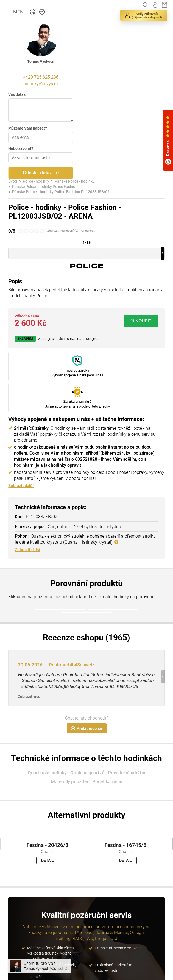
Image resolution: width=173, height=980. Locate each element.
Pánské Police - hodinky (75, 181)
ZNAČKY (42, 11)
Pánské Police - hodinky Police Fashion (45, 187)
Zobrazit (29, 662)
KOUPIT (141, 321)
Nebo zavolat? (21, 148)
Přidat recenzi (87, 694)
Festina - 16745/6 (125, 811)
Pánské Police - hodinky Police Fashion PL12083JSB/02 (61, 192)
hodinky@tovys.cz (42, 84)
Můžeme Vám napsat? (28, 128)
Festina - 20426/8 (48, 811)
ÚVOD (33, 11)
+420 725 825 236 (42, 77)
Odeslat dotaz (38, 173)
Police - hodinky (36, 181)
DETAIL (48, 826)
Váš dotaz (17, 94)
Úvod (13, 181)
